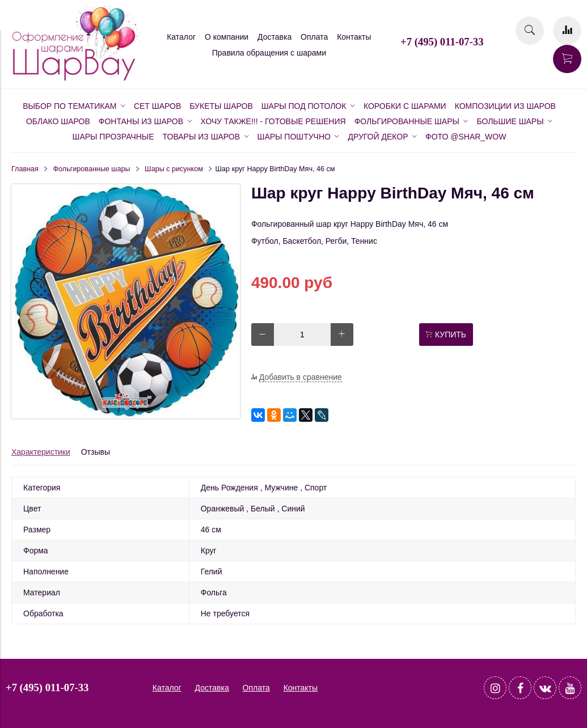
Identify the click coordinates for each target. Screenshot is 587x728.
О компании (227, 37)
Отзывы (96, 452)
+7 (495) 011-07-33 (442, 42)
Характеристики (41, 452)
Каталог (181, 37)
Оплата (314, 37)
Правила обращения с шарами (269, 53)
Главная (25, 169)
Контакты (354, 37)
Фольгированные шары (92, 169)
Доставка (275, 37)
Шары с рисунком (174, 169)
